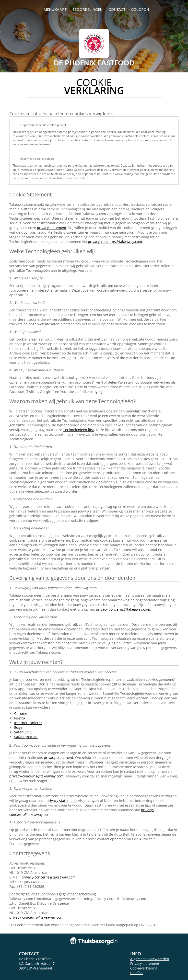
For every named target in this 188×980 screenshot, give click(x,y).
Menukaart (55, 9)
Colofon (136, 973)
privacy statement (52, 228)
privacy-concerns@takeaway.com (115, 242)
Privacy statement (145, 963)
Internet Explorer (28, 723)
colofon (140, 9)
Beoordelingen (88, 9)
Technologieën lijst (79, 430)
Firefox (20, 718)
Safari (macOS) (26, 737)
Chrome (21, 713)
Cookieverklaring (144, 968)
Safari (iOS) (23, 732)
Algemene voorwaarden (150, 959)
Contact (117, 9)
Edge (18, 727)
